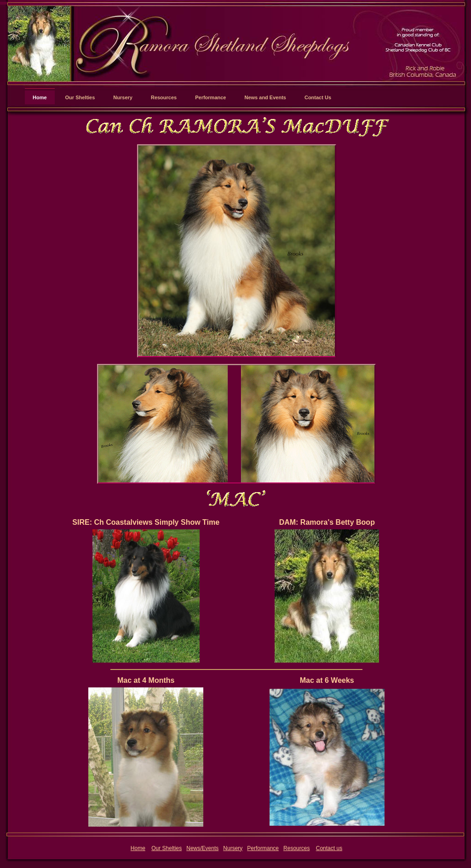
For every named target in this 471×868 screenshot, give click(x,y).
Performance (210, 97)
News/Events (202, 848)
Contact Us (318, 97)
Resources (164, 97)
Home (40, 97)
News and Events (265, 97)
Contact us (329, 848)
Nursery (123, 97)
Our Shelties (80, 97)
